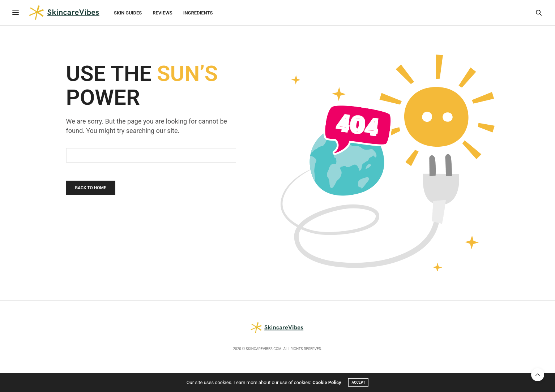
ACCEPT (358, 382)
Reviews (162, 13)
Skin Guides (128, 13)
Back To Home (91, 188)
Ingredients (198, 13)
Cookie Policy (327, 382)
